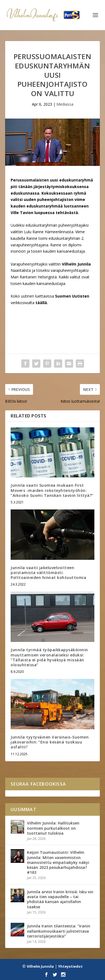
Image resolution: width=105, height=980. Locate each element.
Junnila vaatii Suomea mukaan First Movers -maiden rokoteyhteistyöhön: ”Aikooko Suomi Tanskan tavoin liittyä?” (52, 490)
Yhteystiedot (70, 966)
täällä (41, 303)
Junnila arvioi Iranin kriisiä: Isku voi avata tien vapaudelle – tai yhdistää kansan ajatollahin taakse (60, 899)
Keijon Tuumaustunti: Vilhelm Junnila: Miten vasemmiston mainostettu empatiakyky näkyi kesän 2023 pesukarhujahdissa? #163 (58, 862)
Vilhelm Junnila (40, 966)
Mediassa (65, 104)
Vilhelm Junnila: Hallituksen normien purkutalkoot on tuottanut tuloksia (53, 828)
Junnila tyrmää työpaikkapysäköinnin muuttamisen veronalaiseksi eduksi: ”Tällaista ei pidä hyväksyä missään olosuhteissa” (49, 657)
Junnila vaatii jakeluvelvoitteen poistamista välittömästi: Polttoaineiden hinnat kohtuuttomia (48, 573)
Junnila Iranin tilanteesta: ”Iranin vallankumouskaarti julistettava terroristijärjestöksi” (59, 931)
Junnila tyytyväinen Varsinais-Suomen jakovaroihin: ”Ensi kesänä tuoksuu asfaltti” (50, 742)
